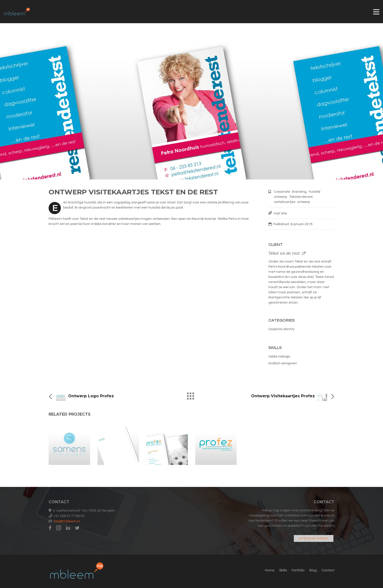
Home (270, 570)
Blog (313, 570)
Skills (283, 570)
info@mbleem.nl (67, 521)
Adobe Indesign (279, 357)
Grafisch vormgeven (283, 363)
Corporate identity (281, 329)
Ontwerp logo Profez (91, 396)
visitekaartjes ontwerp (292, 202)
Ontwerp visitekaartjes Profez (283, 396)
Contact (328, 570)
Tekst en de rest (284, 253)
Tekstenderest (301, 197)
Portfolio (298, 570)
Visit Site (280, 213)
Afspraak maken (314, 538)
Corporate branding (290, 192)
